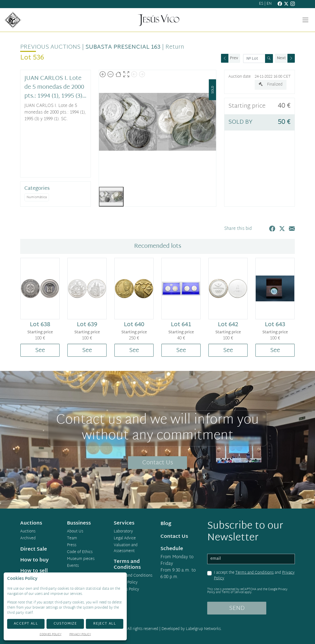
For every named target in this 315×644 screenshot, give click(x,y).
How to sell (34, 571)
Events (73, 566)
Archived (28, 539)
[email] (251, 559)
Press (72, 545)
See (40, 351)
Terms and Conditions (254, 573)
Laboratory (123, 532)
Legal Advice (125, 539)
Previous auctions (50, 47)
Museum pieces (81, 559)
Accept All (26, 624)
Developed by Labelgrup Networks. (192, 629)
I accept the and (254, 576)
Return (175, 47)
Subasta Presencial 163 (123, 47)
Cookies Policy (126, 590)
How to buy (34, 560)
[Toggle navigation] (305, 20)
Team (72, 539)
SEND (237, 608)
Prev (234, 58)
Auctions (28, 532)
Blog (166, 524)
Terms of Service (233, 592)
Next (281, 58)
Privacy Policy (126, 583)
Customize (65, 624)
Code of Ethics (80, 552)
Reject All (105, 624)
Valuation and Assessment (126, 548)
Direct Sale (34, 549)
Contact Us (158, 463)
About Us (75, 532)
